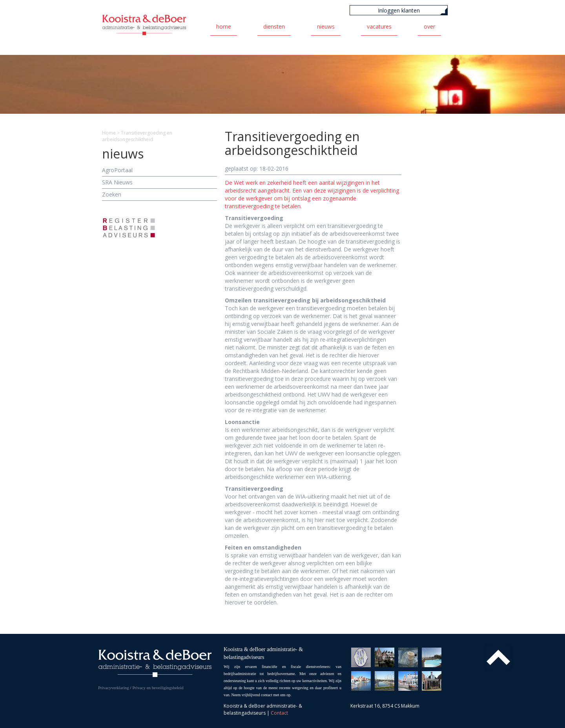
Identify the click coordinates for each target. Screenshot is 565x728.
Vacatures (379, 26)
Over (429, 26)
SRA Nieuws (117, 182)
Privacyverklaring (114, 688)
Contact (279, 713)
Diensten (274, 26)
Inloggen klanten (399, 10)
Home (224, 26)
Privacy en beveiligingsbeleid (158, 688)
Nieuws (326, 26)
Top (498, 657)
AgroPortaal (117, 170)
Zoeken (112, 194)
